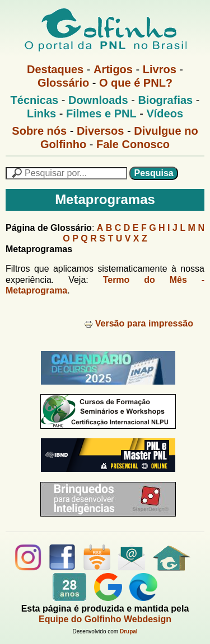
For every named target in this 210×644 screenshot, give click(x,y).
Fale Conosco (133, 144)
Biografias (165, 100)
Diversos (101, 131)
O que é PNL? (136, 83)
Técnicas (35, 100)
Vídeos (165, 113)
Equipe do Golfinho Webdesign (105, 619)
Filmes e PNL (101, 113)
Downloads (98, 100)
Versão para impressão (139, 323)
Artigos (113, 69)
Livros (160, 69)
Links (41, 113)
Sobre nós (39, 131)
